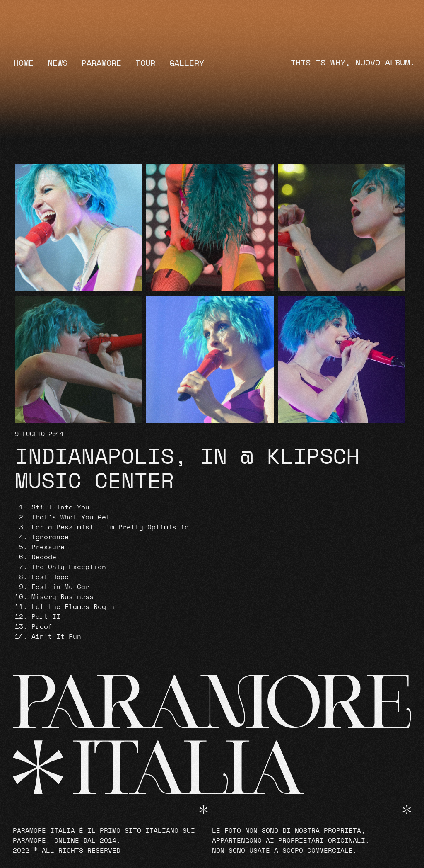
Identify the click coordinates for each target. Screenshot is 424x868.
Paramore (101, 63)
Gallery (187, 63)
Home (24, 63)
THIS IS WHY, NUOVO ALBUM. (353, 63)
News (58, 63)
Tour (145, 63)
